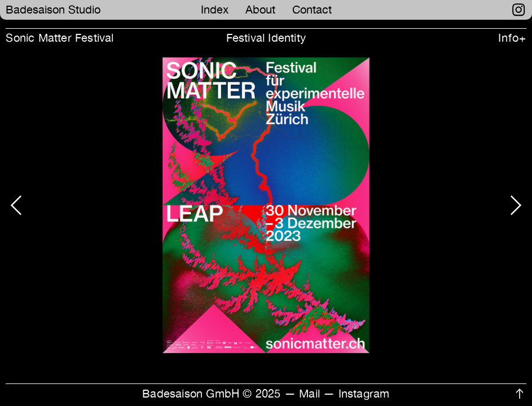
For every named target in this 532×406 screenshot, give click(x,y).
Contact (312, 10)
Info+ (512, 38)
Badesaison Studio (53, 10)
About (260, 10)
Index (215, 10)
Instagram (364, 394)
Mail (309, 394)
